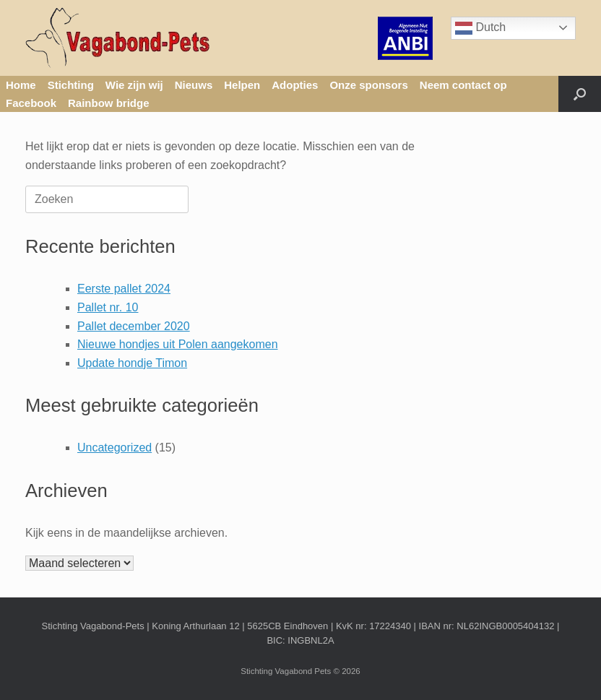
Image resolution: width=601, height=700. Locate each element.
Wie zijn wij (134, 85)
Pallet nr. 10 (108, 307)
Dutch (480, 28)
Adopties (295, 85)
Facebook (31, 103)
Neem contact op (463, 85)
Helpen (242, 85)
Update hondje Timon (132, 363)
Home (21, 85)
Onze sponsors (368, 85)
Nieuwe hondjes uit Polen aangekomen (178, 344)
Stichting (71, 85)
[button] (580, 94)
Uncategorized (114, 448)
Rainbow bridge (109, 103)
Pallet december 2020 (134, 326)
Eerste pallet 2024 (124, 289)
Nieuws (194, 85)
